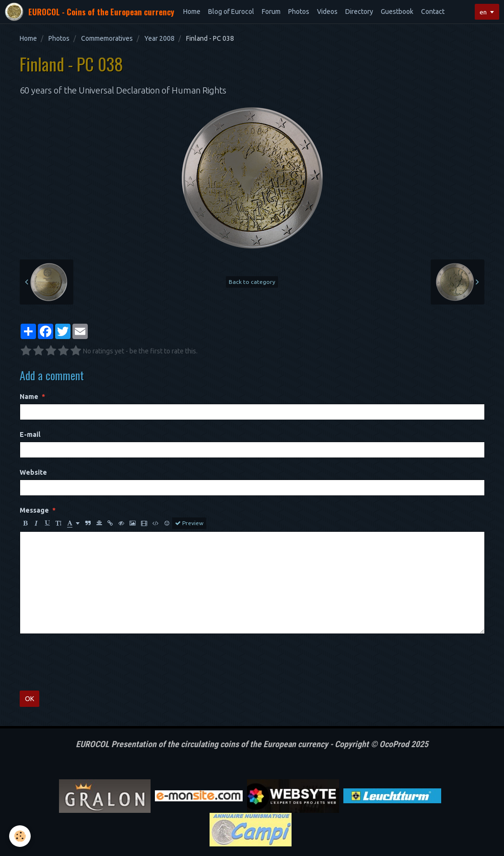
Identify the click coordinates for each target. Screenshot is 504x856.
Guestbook (397, 12)
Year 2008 (159, 38)
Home (192, 12)
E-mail (30, 434)
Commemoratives (107, 38)
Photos (299, 12)
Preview (189, 523)
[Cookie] (20, 836)
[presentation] (93, 662)
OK (29, 699)
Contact (433, 12)
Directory (359, 12)
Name (29, 397)
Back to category (252, 282)
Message (34, 510)
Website (33, 472)
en (483, 12)
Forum (271, 12)
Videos (327, 12)
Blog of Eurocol (231, 12)
